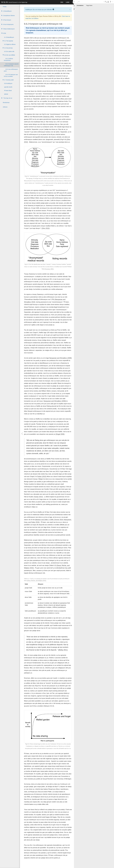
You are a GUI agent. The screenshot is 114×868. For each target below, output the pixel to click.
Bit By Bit (14, 2)
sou (62, 2)
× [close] (70, 9)
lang (68, 2)
